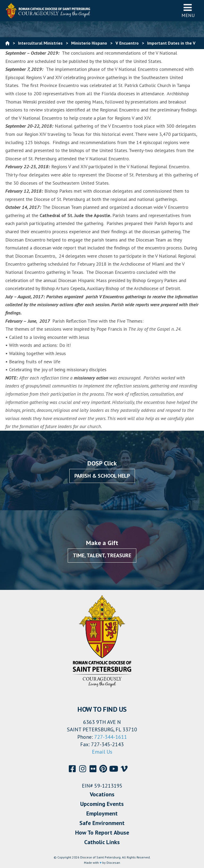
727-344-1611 (111, 737)
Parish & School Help (102, 476)
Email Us (102, 752)
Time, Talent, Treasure (102, 555)
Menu (188, 10)
